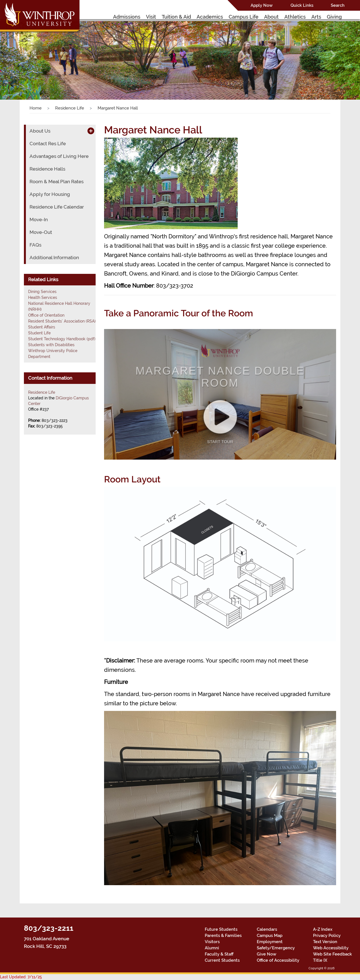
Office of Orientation (46, 315)
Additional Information (54, 258)
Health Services (43, 297)
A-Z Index (323, 929)
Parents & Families (223, 936)
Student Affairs (42, 327)
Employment (270, 942)
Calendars (267, 929)
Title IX (320, 960)
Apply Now (262, 5)
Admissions (127, 17)
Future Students (221, 929)
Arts (316, 17)
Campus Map (270, 936)
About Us (40, 131)
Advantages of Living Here (59, 156)
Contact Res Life (48, 144)
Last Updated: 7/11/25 (21, 977)
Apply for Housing (50, 194)
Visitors (212, 942)
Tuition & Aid (176, 17)
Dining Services (42, 292)
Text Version (325, 942)
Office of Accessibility (278, 960)
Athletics (295, 17)
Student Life (39, 333)
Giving (334, 17)
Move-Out (41, 232)
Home (36, 108)
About (271, 17)
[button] (27, 55)
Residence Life (70, 108)
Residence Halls (47, 169)
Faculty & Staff (219, 954)
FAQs (35, 245)
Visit (151, 17)
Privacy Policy (327, 936)
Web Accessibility (331, 948)
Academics (210, 17)
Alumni (212, 948)
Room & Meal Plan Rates (57, 182)
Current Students (222, 960)
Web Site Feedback (332, 954)
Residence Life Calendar (57, 207)
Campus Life (244, 17)
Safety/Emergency (276, 948)
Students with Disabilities (51, 345)
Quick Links (302, 5)
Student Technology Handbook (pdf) (62, 339)
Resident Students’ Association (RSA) (62, 321)
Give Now (266, 954)
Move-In (39, 220)
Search (338, 5)
